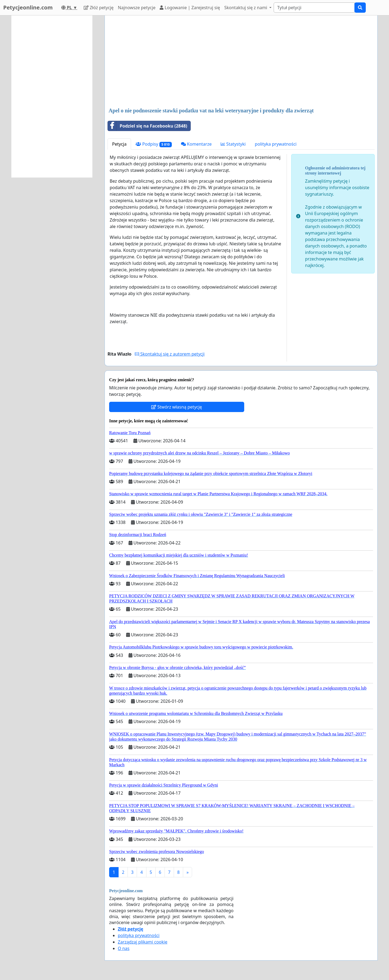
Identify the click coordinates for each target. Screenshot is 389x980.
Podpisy (154, 144)
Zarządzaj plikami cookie (142, 942)
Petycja (119, 144)
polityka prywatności (276, 144)
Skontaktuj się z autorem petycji (170, 354)
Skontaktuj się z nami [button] (246, 8)
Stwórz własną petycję (177, 407)
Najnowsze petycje (137, 8)
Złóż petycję (99, 8)
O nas (124, 948)
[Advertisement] (241, 62)
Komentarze (196, 144)
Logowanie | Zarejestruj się (190, 8)
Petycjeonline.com (28, 7)
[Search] (314, 8)
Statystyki (233, 144)
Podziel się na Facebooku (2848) (147, 126)
